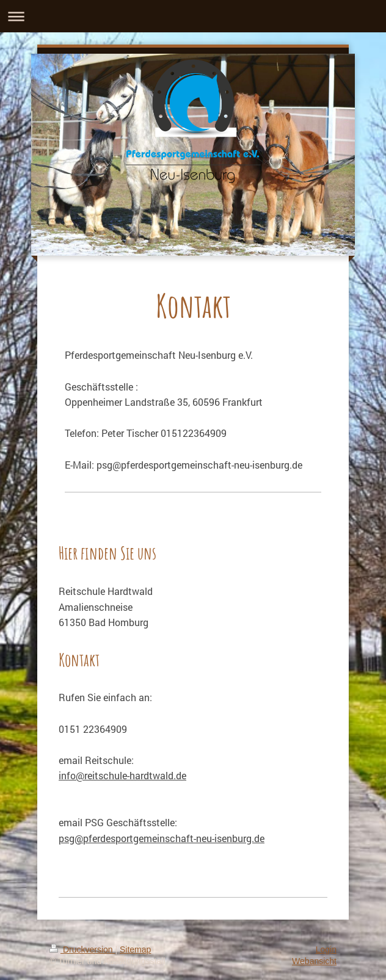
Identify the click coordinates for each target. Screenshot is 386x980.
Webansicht (314, 961)
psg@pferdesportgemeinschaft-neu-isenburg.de (162, 838)
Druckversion (82, 949)
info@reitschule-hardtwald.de (122, 775)
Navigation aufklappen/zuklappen (193, 16)
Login (326, 949)
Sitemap (135, 949)
